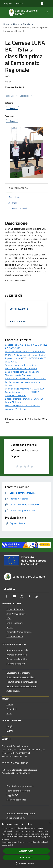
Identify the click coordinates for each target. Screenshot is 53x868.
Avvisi (9, 714)
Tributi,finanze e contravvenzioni (22, 682)
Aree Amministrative (17, 614)
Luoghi (10, 726)
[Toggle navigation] (6, 12)
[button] (27, 863)
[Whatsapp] (36, 596)
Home (6, 24)
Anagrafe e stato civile (17, 650)
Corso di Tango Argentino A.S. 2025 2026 (25, 389)
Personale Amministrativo (19, 632)
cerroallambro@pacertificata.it (22, 770)
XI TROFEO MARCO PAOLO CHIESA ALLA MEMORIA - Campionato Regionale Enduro (26, 353)
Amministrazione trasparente (21, 813)
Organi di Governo (15, 609)
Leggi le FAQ (12, 795)
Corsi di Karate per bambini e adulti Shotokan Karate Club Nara (22, 373)
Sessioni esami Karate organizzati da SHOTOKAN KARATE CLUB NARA (23, 367)
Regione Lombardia (13, 3)
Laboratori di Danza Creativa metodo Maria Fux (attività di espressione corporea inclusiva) (26, 382)
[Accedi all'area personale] (42, 4)
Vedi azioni (26, 96)
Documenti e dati (15, 636)
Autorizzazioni (13, 691)
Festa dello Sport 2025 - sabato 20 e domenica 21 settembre (23, 407)
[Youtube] (14, 596)
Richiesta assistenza (16, 800)
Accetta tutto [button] (26, 851)
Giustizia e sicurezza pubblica (20, 677)
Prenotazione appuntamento (20, 786)
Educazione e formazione (18, 673)
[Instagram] (21, 596)
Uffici (9, 618)
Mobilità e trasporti (16, 664)
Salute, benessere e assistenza (21, 686)
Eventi (10, 731)
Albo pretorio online (16, 818)
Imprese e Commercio (17, 655)
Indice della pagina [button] (18, 188)
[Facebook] (7, 596)
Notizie (26, 24)
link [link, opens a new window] (12, 845)
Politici (10, 627)
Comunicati (12, 709)
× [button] (50, 823)
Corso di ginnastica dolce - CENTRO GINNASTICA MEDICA (22, 394)
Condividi (12, 96)
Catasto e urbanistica (17, 659)
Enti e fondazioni (15, 623)
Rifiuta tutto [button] (26, 858)
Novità (16, 24)
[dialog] (26, 844)
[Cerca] (47, 12)
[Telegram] (29, 596)
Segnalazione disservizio (18, 791)
